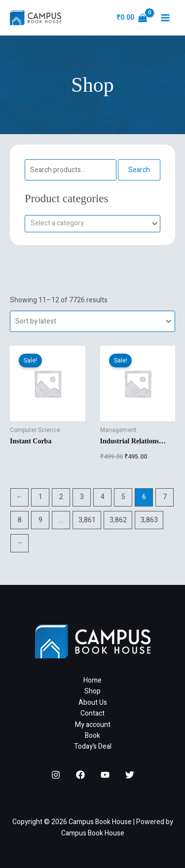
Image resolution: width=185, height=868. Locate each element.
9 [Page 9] (40, 520)
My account (93, 725)
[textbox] (88, 224)
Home (92, 680)
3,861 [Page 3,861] (87, 520)
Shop (92, 691)
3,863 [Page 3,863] (149, 520)
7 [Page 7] (165, 497)
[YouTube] (105, 775)
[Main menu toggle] (165, 18)
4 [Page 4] (103, 497)
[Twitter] (130, 775)
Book (92, 736)
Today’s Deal (93, 746)
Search (139, 170)
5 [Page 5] (123, 497)
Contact (92, 713)
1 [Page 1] (40, 497)
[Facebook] (80, 775)
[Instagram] (56, 775)
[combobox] (92, 224)
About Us (93, 703)
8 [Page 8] (20, 520)
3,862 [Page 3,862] (118, 520)
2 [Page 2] (61, 497)
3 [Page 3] (82, 497)
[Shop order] (92, 321)
